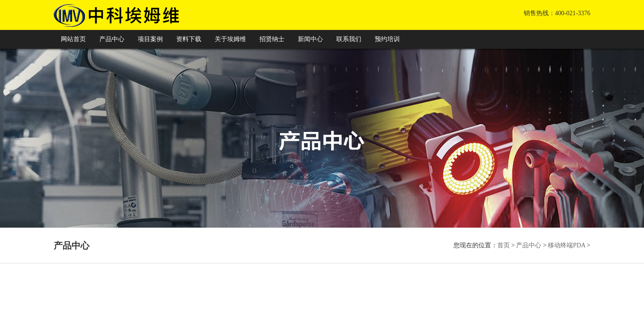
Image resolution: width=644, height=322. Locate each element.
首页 (504, 245)
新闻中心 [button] (310, 39)
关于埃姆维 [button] (230, 39)
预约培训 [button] (387, 39)
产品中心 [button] (112, 39)
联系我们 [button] (349, 39)
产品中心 (529, 245)
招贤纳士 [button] (272, 39)
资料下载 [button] (189, 39)
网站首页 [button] (73, 39)
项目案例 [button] (150, 39)
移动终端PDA (566, 245)
